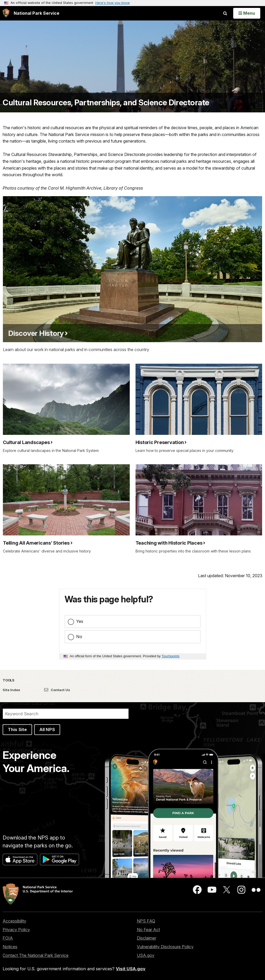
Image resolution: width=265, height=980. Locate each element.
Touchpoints (170, 656)
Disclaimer (147, 938)
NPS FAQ (146, 921)
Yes (80, 621)
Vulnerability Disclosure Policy (165, 947)
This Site (17, 729)
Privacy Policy (16, 930)
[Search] (66, 714)
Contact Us (57, 690)
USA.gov (146, 955)
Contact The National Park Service (36, 955)
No (79, 637)
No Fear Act (148, 930)
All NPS (47, 729)
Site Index (11, 690)
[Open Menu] (247, 13)
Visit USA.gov (131, 969)
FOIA (8, 938)
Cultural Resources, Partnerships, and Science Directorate (106, 103)
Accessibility (14, 921)
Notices (10, 947)
